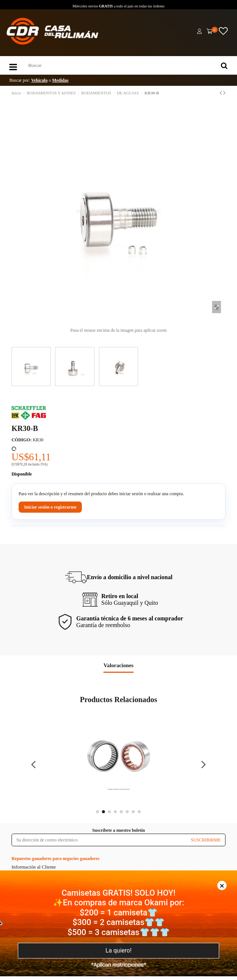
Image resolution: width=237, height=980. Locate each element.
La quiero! (118, 950)
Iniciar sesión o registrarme (50, 507)
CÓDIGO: (22, 440)
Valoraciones (118, 665)
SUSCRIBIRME (206, 840)
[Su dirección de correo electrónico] (99, 840)
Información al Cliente (34, 867)
